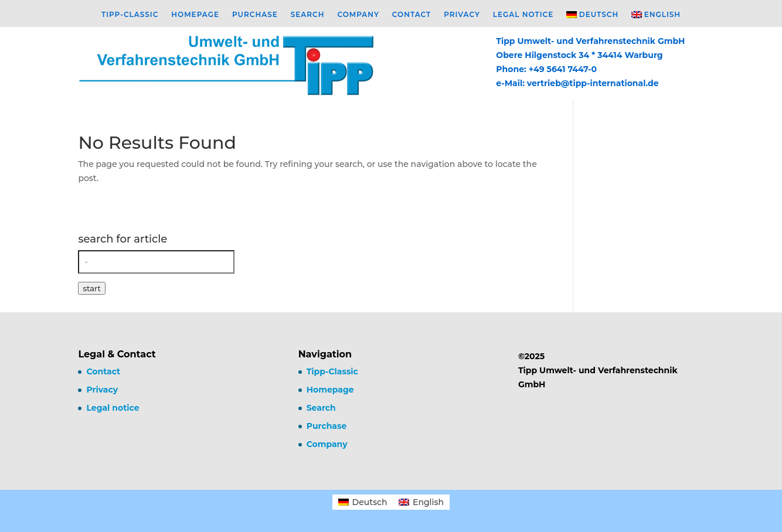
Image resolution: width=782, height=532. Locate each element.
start (91, 288)
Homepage (195, 15)
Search (308, 15)
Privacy (462, 15)
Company (358, 15)
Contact (412, 15)
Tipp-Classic (130, 15)
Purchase (255, 15)
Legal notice (523, 15)
